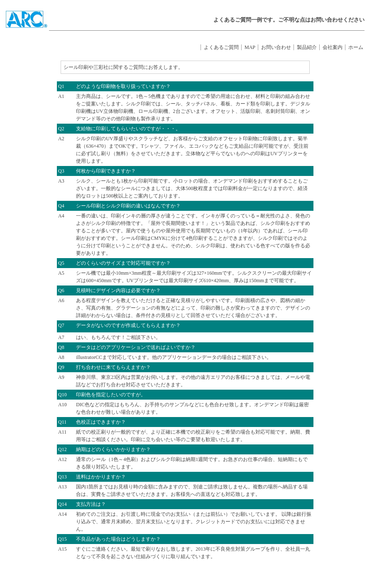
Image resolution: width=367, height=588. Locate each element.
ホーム (356, 47)
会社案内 (333, 47)
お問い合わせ (276, 47)
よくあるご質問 (221, 47)
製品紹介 (307, 47)
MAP (250, 47)
